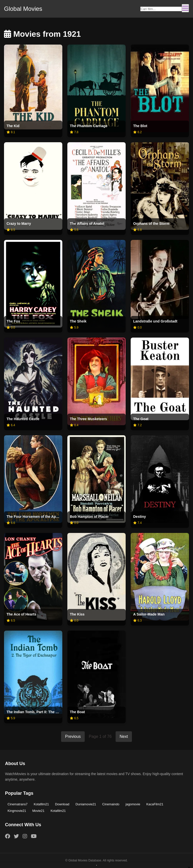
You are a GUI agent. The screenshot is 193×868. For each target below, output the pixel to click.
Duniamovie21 (86, 804)
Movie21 (38, 811)
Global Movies (23, 9)
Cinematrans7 (18, 804)
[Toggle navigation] (185, 8)
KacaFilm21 (155, 804)
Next (124, 736)
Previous (73, 736)
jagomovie (133, 804)
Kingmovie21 (17, 811)
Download (62, 804)
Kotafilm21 (41, 804)
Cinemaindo (111, 804)
